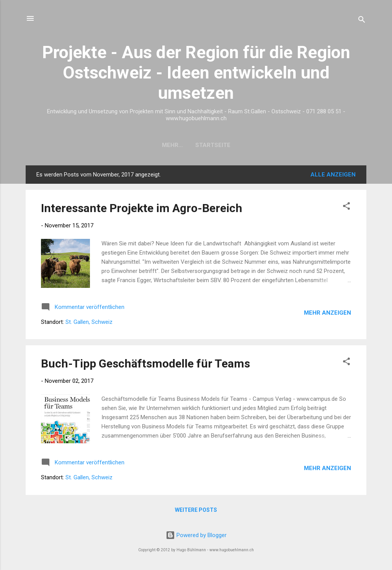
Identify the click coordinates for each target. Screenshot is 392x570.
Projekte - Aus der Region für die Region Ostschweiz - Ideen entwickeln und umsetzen (196, 73)
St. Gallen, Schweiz (89, 322)
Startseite (196, 145)
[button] (346, 207)
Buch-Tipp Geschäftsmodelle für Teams (145, 363)
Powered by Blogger (196, 535)
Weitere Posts (196, 510)
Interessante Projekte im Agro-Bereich (142, 208)
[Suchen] (362, 21)
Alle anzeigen (333, 175)
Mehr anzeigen (327, 313)
